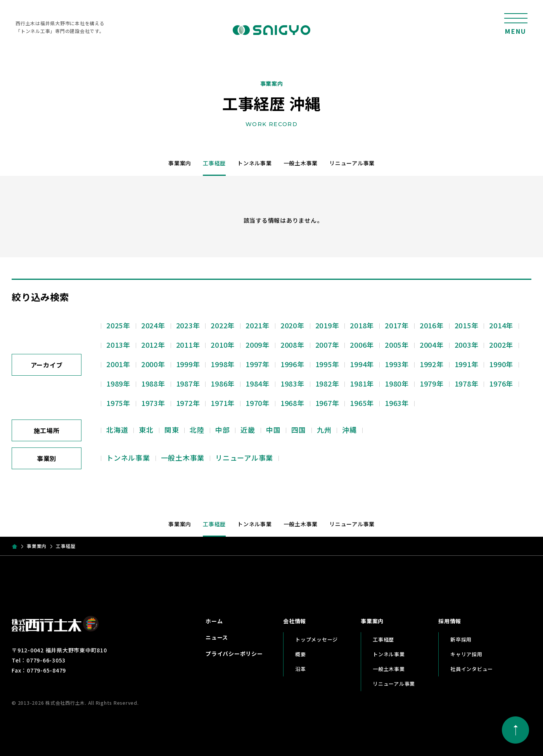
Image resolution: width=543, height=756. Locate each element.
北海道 (117, 430)
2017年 (397, 325)
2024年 (153, 325)
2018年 (362, 325)
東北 (146, 430)
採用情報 (450, 621)
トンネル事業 (255, 163)
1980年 (397, 383)
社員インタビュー (472, 669)
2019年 (327, 325)
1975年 (118, 403)
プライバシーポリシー (234, 654)
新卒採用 (461, 639)
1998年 (223, 364)
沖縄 (349, 430)
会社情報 (295, 621)
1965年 (362, 403)
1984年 (258, 383)
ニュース (217, 637)
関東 (172, 430)
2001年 (118, 364)
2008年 (292, 345)
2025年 (118, 325)
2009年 (258, 345)
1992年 (432, 364)
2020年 (292, 325)
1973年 (153, 403)
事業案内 (180, 163)
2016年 (432, 325)
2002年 (501, 345)
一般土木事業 (301, 163)
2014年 (501, 325)
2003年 (467, 345)
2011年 (188, 345)
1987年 (188, 383)
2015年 (467, 325)
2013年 (118, 345)
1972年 (188, 403)
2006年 (362, 345)
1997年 (258, 364)
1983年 (292, 383)
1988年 (153, 383)
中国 (273, 430)
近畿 (248, 430)
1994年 (362, 364)
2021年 (258, 325)
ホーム (214, 621)
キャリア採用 (466, 654)
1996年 (292, 364)
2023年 (188, 325)
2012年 (153, 345)
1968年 (292, 403)
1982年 (327, 383)
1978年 (467, 383)
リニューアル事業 (352, 163)
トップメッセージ (316, 639)
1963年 (397, 403)
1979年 (432, 383)
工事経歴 (214, 163)
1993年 (397, 364)
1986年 (223, 383)
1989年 (118, 383)
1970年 (258, 403)
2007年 (327, 345)
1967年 (327, 403)
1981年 (362, 383)
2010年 (223, 345)
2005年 (397, 345)
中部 (223, 430)
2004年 (432, 345)
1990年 (501, 364)
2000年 (153, 364)
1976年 (501, 383)
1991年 (467, 364)
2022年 (223, 325)
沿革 (301, 669)
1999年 (188, 364)
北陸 (197, 430)
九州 (324, 430)
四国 (299, 430)
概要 (301, 654)
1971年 (223, 403)
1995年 (327, 364)
